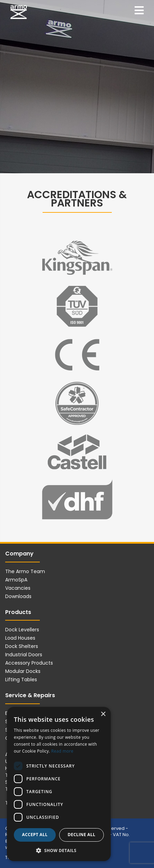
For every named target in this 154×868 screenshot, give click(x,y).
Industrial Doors (24, 655)
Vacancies (18, 588)
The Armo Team (25, 571)
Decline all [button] (82, 835)
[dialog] (59, 784)
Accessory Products (29, 663)
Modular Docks (23, 671)
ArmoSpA (16, 580)
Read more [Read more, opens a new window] (62, 751)
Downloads (18, 596)
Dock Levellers (22, 630)
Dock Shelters (22, 646)
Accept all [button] (35, 835)
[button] (59, 850)
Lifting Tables (21, 680)
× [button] (103, 714)
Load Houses (20, 638)
